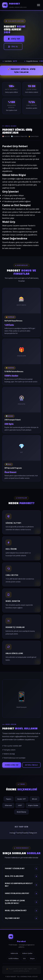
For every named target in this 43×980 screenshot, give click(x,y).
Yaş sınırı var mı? (21, 918)
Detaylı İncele (31, 765)
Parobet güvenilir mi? (21, 868)
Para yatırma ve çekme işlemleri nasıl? (21, 902)
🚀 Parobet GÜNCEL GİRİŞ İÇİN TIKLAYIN (21, 70)
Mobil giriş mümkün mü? (21, 910)
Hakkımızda (14, 953)
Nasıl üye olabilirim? (21, 876)
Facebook (25, 833)
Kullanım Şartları (27, 953)
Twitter (18, 833)
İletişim (32, 958)
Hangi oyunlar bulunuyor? (21, 893)
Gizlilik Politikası (14, 958)
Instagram (12, 833)
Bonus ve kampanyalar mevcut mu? (21, 885)
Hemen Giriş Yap (12, 765)
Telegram (31, 833)
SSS (24, 958)
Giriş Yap (14, 39)
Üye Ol (13, 47)
